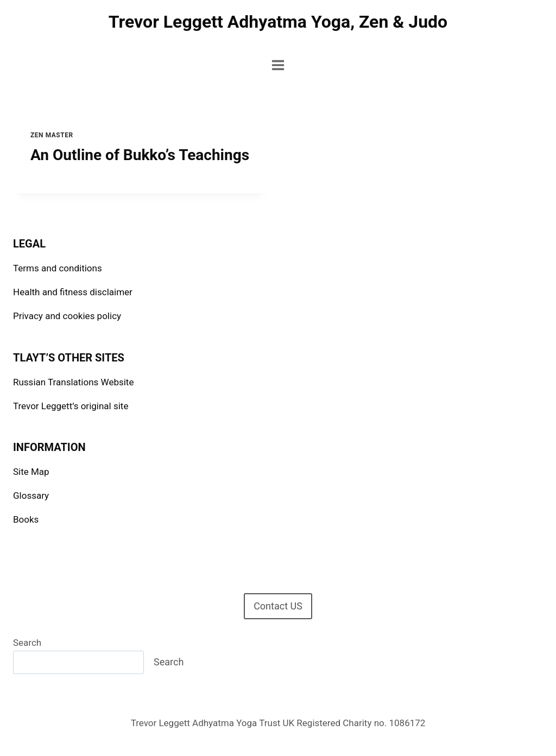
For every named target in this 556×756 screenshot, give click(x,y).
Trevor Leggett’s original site (71, 406)
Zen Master (52, 135)
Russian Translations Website (73, 382)
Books (26, 519)
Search (27, 643)
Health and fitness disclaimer (73, 292)
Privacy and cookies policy (67, 316)
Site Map (31, 472)
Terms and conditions (58, 268)
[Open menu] (278, 65)
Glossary (31, 495)
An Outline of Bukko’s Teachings (140, 155)
